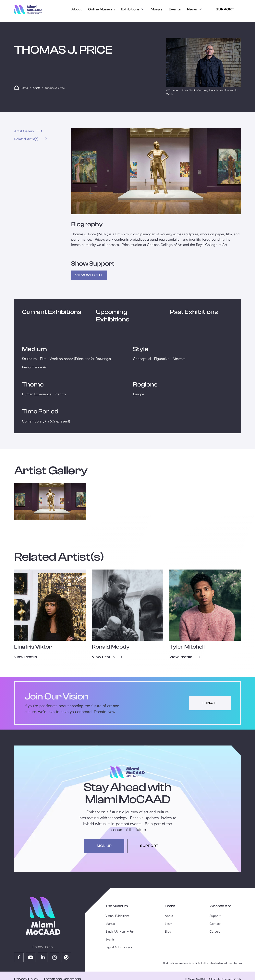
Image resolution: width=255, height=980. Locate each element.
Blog (168, 931)
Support (225, 9)
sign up (104, 846)
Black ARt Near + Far (120, 931)
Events (175, 9)
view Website (89, 275)
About (77, 9)
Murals (157, 9)
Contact (215, 924)
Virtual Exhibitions (117, 916)
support (149, 846)
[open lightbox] (156, 171)
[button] (133, 9)
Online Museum (101, 9)
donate (210, 703)
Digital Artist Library (119, 947)
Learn (169, 924)
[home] (28, 9)
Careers (215, 931)
